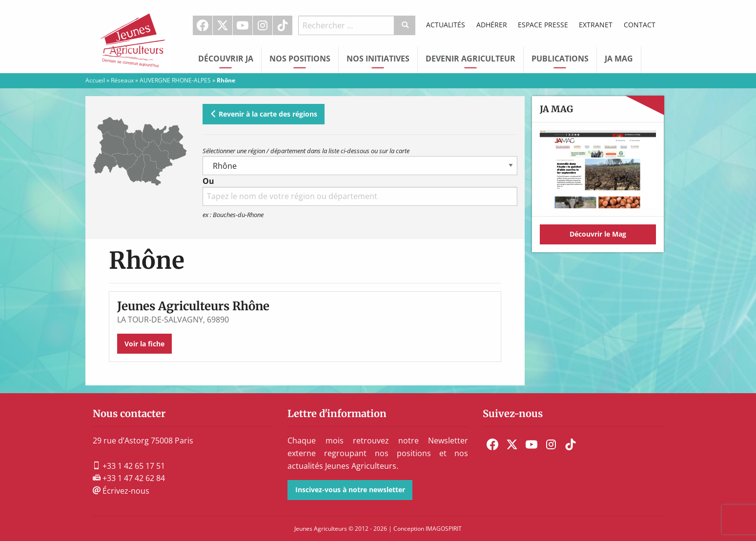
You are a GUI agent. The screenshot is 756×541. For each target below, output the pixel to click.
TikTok (283, 25)
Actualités (446, 25)
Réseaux (122, 80)
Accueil (95, 80)
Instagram (263, 25)
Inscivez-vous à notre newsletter (350, 490)
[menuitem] (203, 25)
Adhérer (492, 25)
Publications (560, 59)
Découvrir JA (226, 59)
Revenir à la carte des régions (264, 114)
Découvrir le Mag (598, 234)
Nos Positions (300, 59)
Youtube (243, 25)
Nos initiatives (378, 59)
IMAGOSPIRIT (444, 529)
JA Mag (619, 59)
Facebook (203, 25)
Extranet (596, 25)
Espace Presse (543, 25)
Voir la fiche (144, 344)
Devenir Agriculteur (470, 59)
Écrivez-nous (121, 491)
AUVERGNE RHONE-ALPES (175, 80)
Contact (640, 25)
